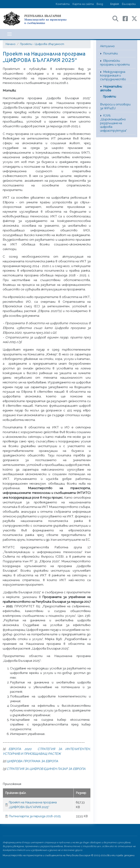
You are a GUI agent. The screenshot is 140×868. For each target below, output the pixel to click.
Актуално (107, 46)
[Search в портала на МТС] (117, 18)
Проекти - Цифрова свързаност (42, 44)
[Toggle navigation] (9, 34)
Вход (100, 4)
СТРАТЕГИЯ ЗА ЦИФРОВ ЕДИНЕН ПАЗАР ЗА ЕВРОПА (46, 769)
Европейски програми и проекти (115, 63)
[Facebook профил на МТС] (127, 18)
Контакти (63, 4)
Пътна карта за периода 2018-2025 (35, 816)
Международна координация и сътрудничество (113, 76)
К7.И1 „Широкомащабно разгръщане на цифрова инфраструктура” (113, 123)
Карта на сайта (83, 4)
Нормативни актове (111, 88)
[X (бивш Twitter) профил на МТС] (134, 18)
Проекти (109, 97)
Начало (11, 44)
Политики (110, 53)
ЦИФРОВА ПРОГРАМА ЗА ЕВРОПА (32, 761)
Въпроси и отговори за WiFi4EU (115, 106)
